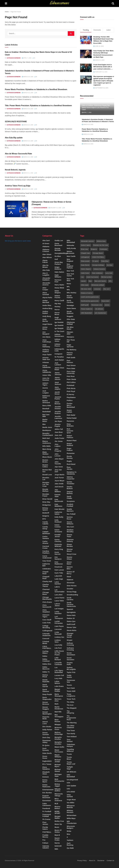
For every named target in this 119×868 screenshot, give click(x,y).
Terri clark (71, 688)
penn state (71, 368)
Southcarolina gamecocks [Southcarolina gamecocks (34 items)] (90, 301)
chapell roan (45, 573)
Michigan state (58, 775)
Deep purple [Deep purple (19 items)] (85, 261)
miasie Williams (58, 756)
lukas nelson (57, 682)
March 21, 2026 (28, 173)
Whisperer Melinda (71, 807)
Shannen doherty (70, 540)
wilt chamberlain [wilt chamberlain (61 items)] (100, 313)
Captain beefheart (46, 533)
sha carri (70, 527)
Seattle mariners (70, 510)
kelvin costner (58, 526)
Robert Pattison (70, 437)
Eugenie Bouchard (46, 797)
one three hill (71, 341)
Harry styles (59, 285)
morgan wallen (58, 817)
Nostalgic (70, 305)
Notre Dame (71, 308)
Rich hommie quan (70, 431)
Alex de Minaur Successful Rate (18, 154)
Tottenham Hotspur (71, 745)
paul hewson (70, 362)
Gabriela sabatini (46, 847)
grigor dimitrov (58, 268)
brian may (46, 502)
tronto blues (69, 758)
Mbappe (58, 725)
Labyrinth (58, 576)
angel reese (47, 324)
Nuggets (70, 316)
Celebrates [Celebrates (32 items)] (103, 249)
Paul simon (71, 365)
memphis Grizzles (58, 738)
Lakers (57, 587)
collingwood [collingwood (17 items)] (85, 257)
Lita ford (58, 648)
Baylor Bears (45, 420)
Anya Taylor (47, 355)
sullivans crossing (70, 649)
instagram (59, 354)
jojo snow (59, 467)
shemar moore (70, 550)
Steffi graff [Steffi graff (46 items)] (85, 305)
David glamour (46, 690)
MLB (56, 804)
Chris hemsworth (47, 606)
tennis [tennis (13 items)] (107, 305)
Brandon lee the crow (46, 484)
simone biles (70, 568)
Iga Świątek (59, 328)
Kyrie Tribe (59, 573)
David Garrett (45, 686)
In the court (59, 331)
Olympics (70, 337)
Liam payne (59, 626)
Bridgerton (47, 505)
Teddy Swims (69, 676)
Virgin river (71, 800)
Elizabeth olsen (46, 773)
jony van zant (58, 471)
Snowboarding (72, 595)
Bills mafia (46, 446)
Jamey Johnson (58, 374)
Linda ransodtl (58, 633)
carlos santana (46, 537)
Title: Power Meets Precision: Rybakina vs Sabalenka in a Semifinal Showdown (38, 106)
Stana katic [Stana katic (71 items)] (105, 301)
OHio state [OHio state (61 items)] (85, 285)
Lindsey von (59, 637)
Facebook (46, 808)
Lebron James (57, 605)
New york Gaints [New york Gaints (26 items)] (100, 281)
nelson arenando (70, 252)
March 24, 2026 (28, 125)
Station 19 (71, 618)
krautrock (58, 567)
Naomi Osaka (57, 839)
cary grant (47, 561)
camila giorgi (45, 528)
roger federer (70, 449)
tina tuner (71, 731)
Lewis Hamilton (58, 613)
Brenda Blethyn (45, 490)
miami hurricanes (59, 751)
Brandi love (47, 475)
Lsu (56, 667)
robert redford (70, 444)
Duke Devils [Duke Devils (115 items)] (85, 265)
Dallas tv (46, 672)
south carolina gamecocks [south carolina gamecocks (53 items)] (90, 297)
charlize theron (46, 585)
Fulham (45, 843)
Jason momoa (57, 403)
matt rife (58, 712)
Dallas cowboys (46, 660)
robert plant (72, 441)
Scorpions (71, 501)
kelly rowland (58, 521)
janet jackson (58, 383)
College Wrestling (46, 627)
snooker (70, 589)
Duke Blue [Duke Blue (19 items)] (105, 261)
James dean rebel (59, 369)
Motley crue (59, 821)
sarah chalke (69, 497)
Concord (46, 639)
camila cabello (45, 523)
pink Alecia (71, 388)
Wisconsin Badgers (71, 827)
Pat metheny (71, 350)
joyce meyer (59, 481)
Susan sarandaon (71, 654)
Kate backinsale (59, 500)
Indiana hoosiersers (59, 335)
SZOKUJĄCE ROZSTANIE (16, 122)
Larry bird (59, 595)
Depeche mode (46, 718)
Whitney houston (70, 811)
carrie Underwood (47, 557)
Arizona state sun (46, 358)
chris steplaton (46, 611)
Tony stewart (70, 741)
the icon (70, 705)
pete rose (71, 376)
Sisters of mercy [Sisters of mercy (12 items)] (87, 293)
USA (68, 783)
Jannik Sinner (57, 393)
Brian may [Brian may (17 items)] (85, 249)
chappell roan (46, 578)
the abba (70, 702)
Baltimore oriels (46, 397)
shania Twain (69, 536)
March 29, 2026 (28, 77)
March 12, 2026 (28, 189)
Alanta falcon (45, 261)
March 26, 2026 (28, 93)
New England (70, 260)
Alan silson (47, 254)
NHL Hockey (71, 293)
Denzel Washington (47, 713)
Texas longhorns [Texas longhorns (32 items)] (87, 309)
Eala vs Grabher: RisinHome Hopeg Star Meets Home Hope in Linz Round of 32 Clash (96, 107)
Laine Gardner (58, 583)
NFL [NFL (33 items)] (110, 281)
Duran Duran (45, 757)
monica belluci (57, 807)
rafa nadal (71, 415)
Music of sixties (58, 831)
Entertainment (48, 790)
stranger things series (70, 635)
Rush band (71, 464)
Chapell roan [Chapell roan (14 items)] (86, 253)
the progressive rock (71, 718)
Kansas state (58, 495)
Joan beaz (59, 432)
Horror (57, 310)
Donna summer (46, 734)
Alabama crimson (46, 250)
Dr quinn (46, 745)
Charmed (46, 589)
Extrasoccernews (59, 3)
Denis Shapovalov (47, 698)
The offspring (70, 712)
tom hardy (71, 734)
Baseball (46, 409)
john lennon (58, 455)
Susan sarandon (70, 659)
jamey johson (58, 378)
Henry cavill (59, 301)
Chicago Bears (46, 593)
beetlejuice (47, 430)
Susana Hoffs (70, 664)
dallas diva (47, 664)
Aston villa (47, 375)
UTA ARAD (71, 792)
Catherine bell (46, 565)
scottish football (70, 505)
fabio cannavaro (47, 804)
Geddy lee (59, 240)
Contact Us (110, 861)
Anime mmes (45, 328)
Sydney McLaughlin (71, 668)
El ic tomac (47, 764)
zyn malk (70, 848)
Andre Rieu (47, 305)
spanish (70, 609)
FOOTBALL (47, 832)
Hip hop (58, 304)
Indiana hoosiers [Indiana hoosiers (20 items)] (99, 269)
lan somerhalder (60, 591)
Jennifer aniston (58, 408)
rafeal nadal (72, 418)
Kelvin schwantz (58, 531)
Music (57, 827)
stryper (70, 640)
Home (7, 12)
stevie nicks (72, 630)
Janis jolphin (58, 388)
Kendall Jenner (58, 536)
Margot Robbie (57, 690)
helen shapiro (58, 292)
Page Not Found (16, 12)
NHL (68, 290)
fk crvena (46, 819)
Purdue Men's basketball (71, 405)
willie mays (71, 818)
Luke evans (59, 686)
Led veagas (59, 609)
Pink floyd (71, 391)
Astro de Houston (46, 379)
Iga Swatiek (59, 325)
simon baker (69, 563)
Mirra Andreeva (58, 800)
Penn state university (71, 372)
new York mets (70, 280)
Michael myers (58, 766)
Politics (70, 400)
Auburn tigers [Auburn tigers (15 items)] (86, 245)
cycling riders (45, 652)
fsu (44, 840)
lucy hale (58, 678)
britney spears (45, 509)
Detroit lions (45, 723)
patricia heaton (70, 354)
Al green (46, 244)
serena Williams (70, 523)
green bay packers (59, 263)
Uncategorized (72, 780)
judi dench (59, 487)
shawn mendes (70, 545)
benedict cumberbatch (48, 434)
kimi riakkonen (59, 563)
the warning (72, 723)
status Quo (71, 621)
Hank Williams (58, 276)
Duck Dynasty (46, 749)
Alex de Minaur (45, 266)
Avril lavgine (45, 392)
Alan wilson (47, 257)
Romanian (71, 453)
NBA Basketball (71, 241)
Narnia (57, 843)
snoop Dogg (72, 592)
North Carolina (70, 301)
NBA (56, 849)
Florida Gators (45, 828)
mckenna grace (58, 728)
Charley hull (47, 581)
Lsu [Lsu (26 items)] (82, 277)
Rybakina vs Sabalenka (72, 473)
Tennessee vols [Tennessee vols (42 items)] (97, 305)
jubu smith (59, 484)
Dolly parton (47, 730)
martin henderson (59, 708)
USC (68, 789)
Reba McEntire (70, 425)
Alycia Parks (47, 298)
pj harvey (70, 394)
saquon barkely (70, 492)
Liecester (58, 629)
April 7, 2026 (27, 58)
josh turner (59, 478)
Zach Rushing (70, 844)
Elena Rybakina (46, 768)
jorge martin (59, 475)
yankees (70, 840)
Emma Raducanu (46, 786)
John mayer (59, 459)
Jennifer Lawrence (58, 417)
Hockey (58, 307)
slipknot (70, 580)
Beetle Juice (47, 427)
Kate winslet (59, 509)
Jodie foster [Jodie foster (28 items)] (85, 273)
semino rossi (70, 518)
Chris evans (47, 602)
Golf (56, 259)
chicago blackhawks (47, 598)
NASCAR (58, 846)
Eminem (46, 777)
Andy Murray (45, 320)
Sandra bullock (70, 488)
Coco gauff (47, 620)
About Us (92, 861)
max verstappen (59, 716)
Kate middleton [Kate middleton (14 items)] (97, 273)
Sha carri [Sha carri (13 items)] (107, 289)
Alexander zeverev (46, 284)
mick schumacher (59, 780)
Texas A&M (71, 691)
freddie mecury (45, 836)
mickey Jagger (57, 785)
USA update (71, 786)
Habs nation (59, 272)
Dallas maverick (46, 668)
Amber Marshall (46, 301)
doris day (46, 737)
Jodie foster (59, 438)
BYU (44, 519)
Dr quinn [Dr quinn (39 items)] (95, 261)
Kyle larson (59, 570)
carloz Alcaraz (45, 542)
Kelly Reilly (59, 517)
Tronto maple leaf (71, 763)
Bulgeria (46, 516)
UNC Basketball (71, 776)
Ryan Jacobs (69, 468)
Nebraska (70, 245)
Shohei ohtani (69, 558)
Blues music (47, 457)
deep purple (47, 694)
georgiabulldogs (61, 253)
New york (70, 271)
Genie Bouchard (58, 244)
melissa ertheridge (59, 733)
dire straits (47, 727)
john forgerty (58, 450)
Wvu (68, 834)
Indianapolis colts (59, 350)
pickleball (70, 385)
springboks (71, 612)
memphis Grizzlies (58, 743)
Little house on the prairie (59, 653)
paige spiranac (70, 346)
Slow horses (72, 586)
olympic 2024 (70, 333)
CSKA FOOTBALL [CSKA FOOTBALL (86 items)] (98, 257)
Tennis (69, 685)
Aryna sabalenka (46, 366)
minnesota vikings (59, 795)
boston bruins (45, 461)
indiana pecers (57, 345)
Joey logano (58, 445)
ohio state (71, 319)
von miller (71, 803)
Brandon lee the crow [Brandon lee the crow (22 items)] (101, 245)
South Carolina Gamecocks (71, 604)
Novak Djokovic (70, 312)
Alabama (46, 247)
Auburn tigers (45, 384)
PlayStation (71, 397)
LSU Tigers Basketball (59, 671)
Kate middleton (58, 505)
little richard (58, 659)
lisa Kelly (58, 645)
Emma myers (45, 781)
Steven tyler (71, 627)
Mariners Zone (58, 700)
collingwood (47, 631)
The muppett (72, 708)
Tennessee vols (71, 681)
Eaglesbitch (47, 761)
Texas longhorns (71, 695)
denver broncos (46, 703)
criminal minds (46, 642)
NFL (68, 287)
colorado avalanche (46, 635)
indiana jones (57, 340)
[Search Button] (71, 33)
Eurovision (47, 801)
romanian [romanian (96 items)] (97, 289)
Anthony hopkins (46, 351)
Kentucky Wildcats (58, 545)
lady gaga (59, 579)
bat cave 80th (46, 416)
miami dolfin (59, 747)
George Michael (58, 249)
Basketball (46, 412)
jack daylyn (59, 360)
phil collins (71, 382)
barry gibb (47, 406)
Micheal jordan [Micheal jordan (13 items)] (106, 277)
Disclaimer (101, 861)
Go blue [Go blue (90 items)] (110, 265)
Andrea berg (47, 308)
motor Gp (58, 824)
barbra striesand (46, 402)
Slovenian (71, 583)
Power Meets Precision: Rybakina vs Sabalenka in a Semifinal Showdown (36, 89)
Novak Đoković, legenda (15, 170)
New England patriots (70, 266)
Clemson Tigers (46, 616)
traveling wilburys (70, 750)
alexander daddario (46, 279)
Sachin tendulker (71, 483)
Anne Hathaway (46, 346)
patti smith (71, 358)
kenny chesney (58, 540)
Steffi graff (71, 624)
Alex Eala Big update (14, 138)
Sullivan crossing (70, 644)
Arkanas (46, 362)
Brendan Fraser (46, 495)
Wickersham (71, 815)
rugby (69, 461)
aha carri (46, 240)
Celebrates (47, 569)
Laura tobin (59, 601)
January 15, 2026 (55, 208)
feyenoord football (47, 815)
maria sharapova (59, 695)
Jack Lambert (58, 364)
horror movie (57, 314)
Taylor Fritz (71, 672)
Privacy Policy (82, 861)
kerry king (59, 549)
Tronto (69, 754)
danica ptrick (45, 676)
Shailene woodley (70, 531)
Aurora (45, 388)
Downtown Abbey (47, 741)
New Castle (71, 256)
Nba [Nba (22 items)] (90, 281)
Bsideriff (46, 513)
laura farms (59, 598)
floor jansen (45, 823)
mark (57, 704)
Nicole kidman (70, 297)
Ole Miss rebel (70, 328)
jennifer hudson (58, 412)
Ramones (70, 421)
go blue (58, 256)
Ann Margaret (46, 333)
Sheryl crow (71, 554)
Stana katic (71, 615)
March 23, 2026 (28, 141)
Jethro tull (59, 429)
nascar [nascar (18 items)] (83, 281)
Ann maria (46, 337)
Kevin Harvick (58, 553)
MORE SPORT (57, 812)
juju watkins (58, 491)
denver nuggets (46, 708)
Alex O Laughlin (46, 274)
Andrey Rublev (45, 312)
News (69, 284)
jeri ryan (58, 421)
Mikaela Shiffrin (58, 790)
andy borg (47, 316)
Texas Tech (71, 699)
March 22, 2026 (28, 157)
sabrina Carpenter (71, 478)
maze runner (57, 721)
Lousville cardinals (58, 664)
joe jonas (59, 441)
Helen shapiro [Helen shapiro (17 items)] (86, 269)
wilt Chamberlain (72, 822)
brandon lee (46, 479)
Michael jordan (58, 761)
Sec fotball (71, 514)
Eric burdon (47, 793)
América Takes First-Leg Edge (18, 186)
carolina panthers (46, 552)
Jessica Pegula (58, 425)
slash (69, 577)
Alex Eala (46, 270)
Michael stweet (58, 770)
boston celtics (45, 466)
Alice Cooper (45, 289)
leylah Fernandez (59, 622)
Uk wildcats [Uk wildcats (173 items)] (99, 309)
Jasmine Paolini (58, 398)
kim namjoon (58, 558)
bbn (44, 424)
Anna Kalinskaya (47, 341)
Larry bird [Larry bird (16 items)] (109, 273)
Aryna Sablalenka (47, 371)
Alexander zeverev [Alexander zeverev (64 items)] (88, 241)
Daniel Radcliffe (46, 681)
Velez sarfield (70, 796)
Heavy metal (59, 288)
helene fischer (58, 297)
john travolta (58, 463)
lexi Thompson (59, 617)
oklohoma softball (71, 323)
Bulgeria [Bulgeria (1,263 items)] (94, 249)
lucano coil (59, 675)
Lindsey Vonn (58, 641)
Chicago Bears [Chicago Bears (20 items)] (98, 253)
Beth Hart (46, 438)
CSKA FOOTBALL (47, 647)
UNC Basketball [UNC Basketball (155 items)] (87, 313)
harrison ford (58, 281)
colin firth (46, 623)
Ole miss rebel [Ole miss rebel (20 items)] (86, 289)
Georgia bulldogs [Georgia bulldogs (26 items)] (98, 265)
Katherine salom (58, 513)
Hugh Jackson (58, 318)
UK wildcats (71, 772)
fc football (47, 811)
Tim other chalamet (71, 727)
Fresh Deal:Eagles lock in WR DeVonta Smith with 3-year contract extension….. (103, 67)
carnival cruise (46, 547)
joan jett (58, 435)
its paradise (59, 357)
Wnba (69, 831)
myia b (57, 835)
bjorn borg (47, 449)
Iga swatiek (59, 322)
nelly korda (71, 248)
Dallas (45, 656)
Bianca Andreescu (47, 442)
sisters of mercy (71, 573)
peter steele (71, 379)
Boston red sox (47, 471)
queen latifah (69, 411)
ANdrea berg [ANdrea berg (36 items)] (101, 241)
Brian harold (47, 499)
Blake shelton (45, 453)
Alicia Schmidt (46, 294)
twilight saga (70, 768)
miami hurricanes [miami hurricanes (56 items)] (93, 277)
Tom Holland (72, 737)
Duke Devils (47, 753)
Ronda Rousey (70, 457)
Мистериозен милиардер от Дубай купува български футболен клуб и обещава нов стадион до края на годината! (104, 81)
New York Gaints (70, 275)
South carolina (70, 599)
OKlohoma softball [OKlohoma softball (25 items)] (98, 285)
